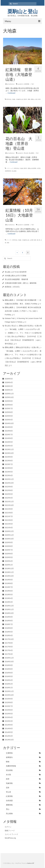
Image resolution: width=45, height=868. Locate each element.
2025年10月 (9, 397)
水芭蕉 (39, 168)
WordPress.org (10, 838)
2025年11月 (9, 394)
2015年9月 (9, 699)
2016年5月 (9, 676)
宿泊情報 (9, 770)
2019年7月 (9, 587)
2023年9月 (9, 457)
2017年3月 (9, 654)
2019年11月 (9, 572)
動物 (8, 762)
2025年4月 (9, 420)
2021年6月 (9, 520)
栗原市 (25, 99)
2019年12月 (9, 569)
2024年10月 (9, 423)
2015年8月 (9, 702)
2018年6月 (9, 628)
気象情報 (9, 783)
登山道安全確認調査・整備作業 (16, 279)
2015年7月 (9, 706)
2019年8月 (9, 583)
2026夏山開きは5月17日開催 (16, 276)
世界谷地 (9, 99)
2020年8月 (9, 546)
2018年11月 (9, 609)
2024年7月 (9, 435)
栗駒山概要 (9, 300)
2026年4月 (9, 382)
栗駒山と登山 (23, 11)
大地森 (13, 99)
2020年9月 (9, 542)
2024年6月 (9, 438)
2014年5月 (9, 732)
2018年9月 (9, 617)
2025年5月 (9, 416)
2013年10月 (9, 740)
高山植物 (31, 153)
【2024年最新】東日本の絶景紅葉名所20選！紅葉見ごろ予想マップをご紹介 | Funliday (23, 311)
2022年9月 (9, 487)
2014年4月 (9, 736)
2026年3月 (9, 386)
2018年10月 (9, 613)
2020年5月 (9, 557)
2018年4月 (9, 635)
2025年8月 (9, 405)
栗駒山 (33, 99)
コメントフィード (11, 834)
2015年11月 (9, 691)
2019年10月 (9, 576)
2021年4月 (9, 528)
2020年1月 (9, 565)
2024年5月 (9, 442)
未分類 (8, 775)
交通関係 (9, 753)
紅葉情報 (27, 84)
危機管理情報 (11, 766)
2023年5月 (9, 472)
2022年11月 (9, 479)
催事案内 (9, 757)
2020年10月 (9, 539)
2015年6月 (9, 710)
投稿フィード (10, 831)
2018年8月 (9, 621)
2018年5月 (9, 632)
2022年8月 (9, 490)
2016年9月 (9, 665)
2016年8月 (9, 669)
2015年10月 (9, 695)
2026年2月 (9, 390)
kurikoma (11, 84)
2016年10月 (9, 662)
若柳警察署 (8, 171)
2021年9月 (9, 509)
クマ (7, 240)
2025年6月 (9, 412)
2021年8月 (9, 513)
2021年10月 (9, 505)
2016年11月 (9, 658)
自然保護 (9, 801)
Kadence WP (31, 863)
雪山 (8, 809)
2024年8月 (9, 431)
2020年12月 (9, 531)
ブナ (10, 240)
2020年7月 (9, 550)
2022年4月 (9, 498)
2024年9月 (9, 427)
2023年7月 (9, 464)
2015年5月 (9, 714)
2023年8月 (9, 461)
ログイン (8, 827)
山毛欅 (32, 240)
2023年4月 (9, 475)
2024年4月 (9, 446)
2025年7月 (9, 408)
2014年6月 (9, 729)
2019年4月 (9, 598)
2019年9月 (9, 580)
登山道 (26, 153)
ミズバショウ (10, 168)
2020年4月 (9, 561)
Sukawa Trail (10, 318)
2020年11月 (9, 535)
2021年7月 (9, 516)
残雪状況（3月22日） (13, 287)
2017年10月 (9, 639)
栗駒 (29, 99)
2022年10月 (9, 483)
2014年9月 (9, 725)
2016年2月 (9, 684)
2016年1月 (9, 688)
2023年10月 (9, 453)
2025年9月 (9, 401)
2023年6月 (9, 468)
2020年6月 (9, 554)
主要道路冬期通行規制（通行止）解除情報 (21, 283)
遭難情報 (9, 805)
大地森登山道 (19, 99)
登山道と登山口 (11, 326)
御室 (35, 240)
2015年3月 (9, 721)
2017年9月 (9, 643)
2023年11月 (9, 449)
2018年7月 (9, 624)
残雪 (8, 779)
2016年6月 (9, 673)
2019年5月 (9, 595)
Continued (11, 93)
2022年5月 (9, 494)
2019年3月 (9, 602)
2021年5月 (9, 524)
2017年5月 (9, 647)
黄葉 (8, 243)
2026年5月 (9, 379)
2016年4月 (9, 680)
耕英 (39, 99)
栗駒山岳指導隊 (32, 168)
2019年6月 (9, 591)
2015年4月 (9, 717)
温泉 (8, 788)
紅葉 (36, 99)
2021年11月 (9, 502)
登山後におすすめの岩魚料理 (16, 272)
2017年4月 (9, 650)
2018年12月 (9, 606)
